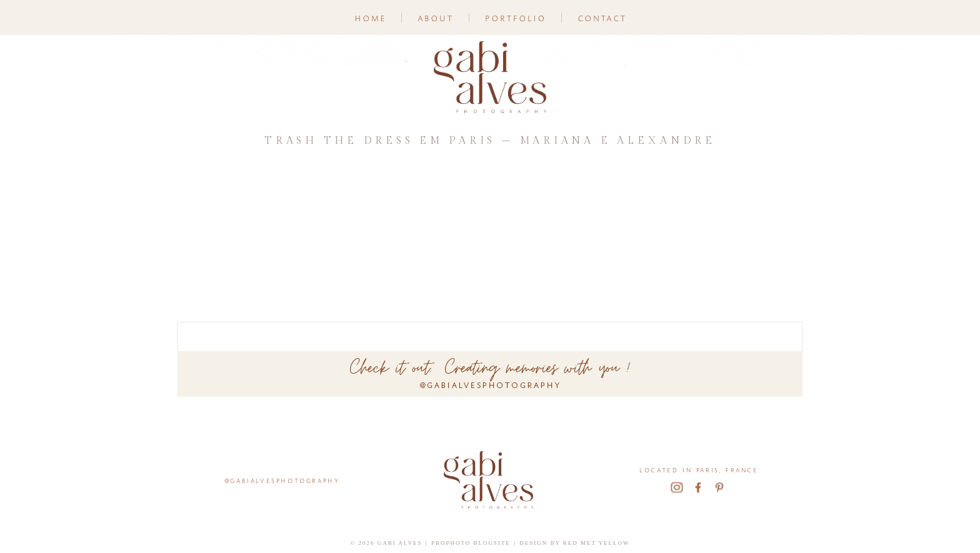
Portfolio (515, 17)
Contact (602, 17)
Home (370, 17)
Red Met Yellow (597, 543)
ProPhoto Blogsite (471, 543)
